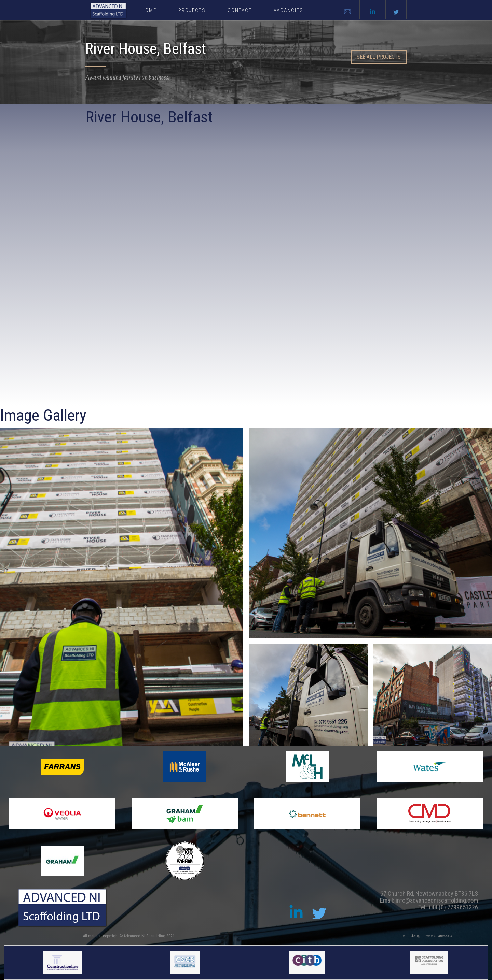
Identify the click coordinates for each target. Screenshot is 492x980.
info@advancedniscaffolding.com (437, 900)
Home (149, 10)
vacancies (289, 10)
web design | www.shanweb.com (430, 936)
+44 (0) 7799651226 (453, 907)
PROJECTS (192, 10)
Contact (240, 10)
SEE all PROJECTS (379, 57)
